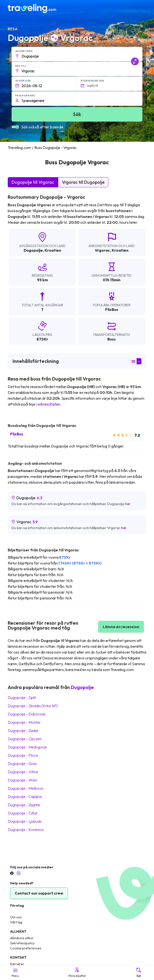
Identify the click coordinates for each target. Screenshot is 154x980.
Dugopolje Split (22, 698)
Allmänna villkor (22, 938)
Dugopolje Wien (22, 780)
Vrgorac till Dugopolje (83, 182)
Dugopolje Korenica (26, 830)
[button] (77, 54)
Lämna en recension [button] (121, 627)
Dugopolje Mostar (24, 722)
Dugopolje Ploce (23, 755)
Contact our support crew (39, 893)
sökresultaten (49, 404)
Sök (139, 972)
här (128, 504)
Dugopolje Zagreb (24, 805)
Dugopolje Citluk (23, 813)
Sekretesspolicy (22, 943)
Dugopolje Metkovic (26, 788)
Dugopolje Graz (22, 764)
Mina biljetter (77, 972)
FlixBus (17, 434)
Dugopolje (33, 250)
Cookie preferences (26, 948)
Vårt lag (16, 922)
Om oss (16, 917)
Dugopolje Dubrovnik (27, 714)
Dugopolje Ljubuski (25, 821)
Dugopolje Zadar (23, 731)
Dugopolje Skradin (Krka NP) (33, 706)
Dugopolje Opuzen (25, 739)
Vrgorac (102, 250)
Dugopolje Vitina (23, 772)
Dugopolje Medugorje (27, 747)
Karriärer (17, 964)
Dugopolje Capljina (25, 797)
